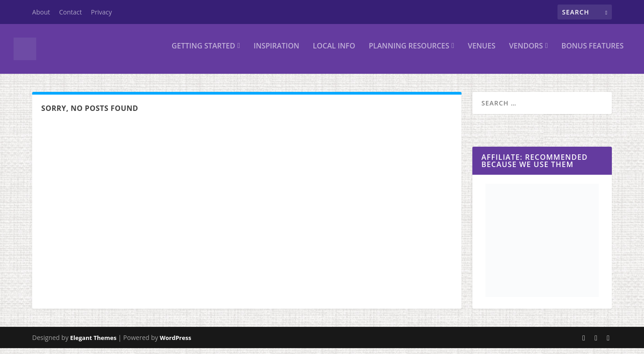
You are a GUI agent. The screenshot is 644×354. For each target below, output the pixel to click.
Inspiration (276, 53)
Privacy (101, 12)
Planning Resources (409, 53)
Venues (482, 53)
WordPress (175, 344)
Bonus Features (593, 53)
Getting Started (203, 53)
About (41, 12)
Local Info (334, 53)
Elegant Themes (93, 344)
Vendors (526, 53)
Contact (71, 12)
